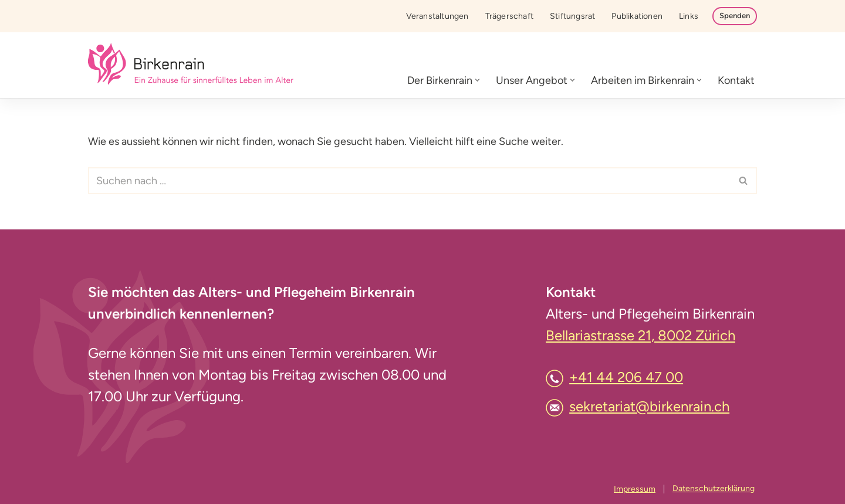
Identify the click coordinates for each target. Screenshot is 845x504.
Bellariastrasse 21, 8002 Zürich (640, 335)
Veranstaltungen (437, 16)
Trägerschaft (509, 16)
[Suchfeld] (409, 181)
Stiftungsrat (572, 16)
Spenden (735, 16)
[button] (477, 80)
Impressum (635, 489)
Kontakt (736, 80)
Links (689, 16)
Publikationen (637, 16)
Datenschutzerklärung (714, 488)
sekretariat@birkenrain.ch (649, 406)
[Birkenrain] (191, 65)
